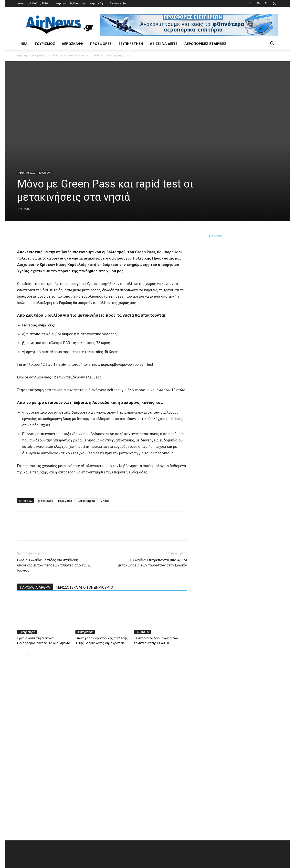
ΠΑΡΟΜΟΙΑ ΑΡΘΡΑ (35, 587)
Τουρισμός (45, 44)
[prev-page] (20, 653)
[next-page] (28, 653)
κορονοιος (65, 501)
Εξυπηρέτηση (131, 44)
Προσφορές (101, 44)
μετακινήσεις (87, 501)
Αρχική (22, 55)
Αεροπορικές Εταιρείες (71, 3)
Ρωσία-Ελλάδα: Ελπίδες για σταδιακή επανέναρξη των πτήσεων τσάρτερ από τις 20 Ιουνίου (54, 565)
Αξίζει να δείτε (164, 44)
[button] (272, 44)
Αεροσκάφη (98, 3)
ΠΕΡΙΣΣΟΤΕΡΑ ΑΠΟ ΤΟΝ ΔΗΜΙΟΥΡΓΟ (84, 587)
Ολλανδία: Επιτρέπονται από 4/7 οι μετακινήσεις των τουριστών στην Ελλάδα (153, 563)
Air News (216, 236)
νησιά (105, 501)
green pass (45, 501)
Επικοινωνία (118, 3)
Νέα (24, 44)
